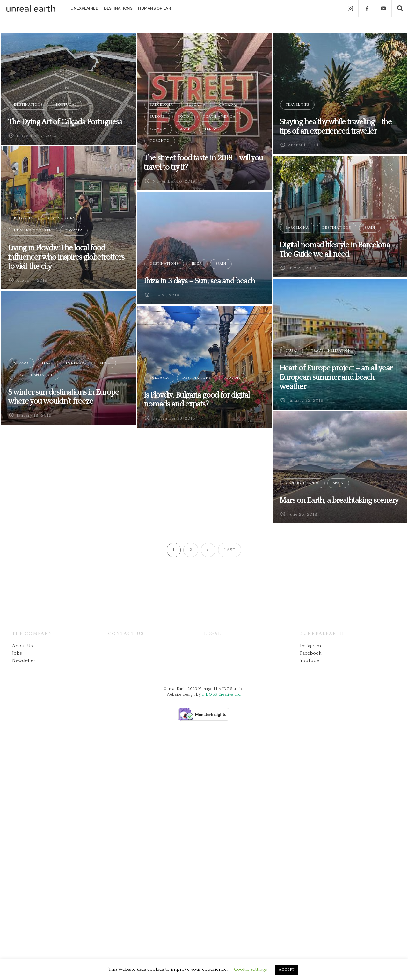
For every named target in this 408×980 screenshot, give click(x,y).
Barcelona (161, 105)
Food (184, 117)
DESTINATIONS (118, 8)
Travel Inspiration (331, 351)
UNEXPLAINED (84, 8)
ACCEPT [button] (286, 969)
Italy (47, 363)
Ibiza (197, 264)
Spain (186, 129)
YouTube (310, 660)
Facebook (311, 653)
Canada (228, 105)
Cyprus (21, 363)
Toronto (160, 141)
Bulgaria (196, 105)
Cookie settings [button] (250, 969)
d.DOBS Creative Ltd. (222, 695)
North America (219, 117)
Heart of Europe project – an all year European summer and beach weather (336, 377)
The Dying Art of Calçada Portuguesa (65, 122)
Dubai (292, 351)
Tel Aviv (213, 129)
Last (230, 550)
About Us (22, 646)
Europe (157, 117)
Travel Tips (297, 105)
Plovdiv (158, 129)
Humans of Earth (33, 230)
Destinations (28, 105)
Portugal (66, 105)
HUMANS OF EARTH (157, 8)
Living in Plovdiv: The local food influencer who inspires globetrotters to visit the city (66, 257)
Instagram (310, 646)
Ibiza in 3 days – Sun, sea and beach (199, 281)
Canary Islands (302, 483)
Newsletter (24, 660)
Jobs (17, 653)
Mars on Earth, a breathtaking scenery (339, 501)
